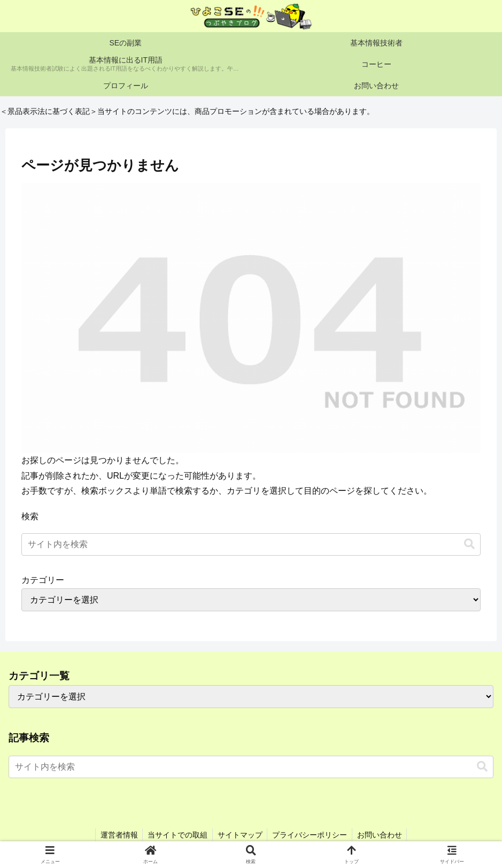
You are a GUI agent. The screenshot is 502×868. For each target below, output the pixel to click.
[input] (251, 544)
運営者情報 (117, 835)
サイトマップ (240, 835)
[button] (469, 544)
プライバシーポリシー (311, 835)
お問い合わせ (382, 835)
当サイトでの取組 (176, 835)
